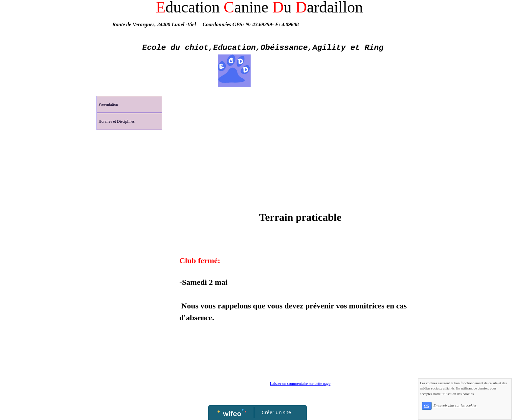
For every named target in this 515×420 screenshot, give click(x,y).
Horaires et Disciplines (117, 121)
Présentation (108, 104)
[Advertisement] (129, 264)
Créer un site (276, 412)
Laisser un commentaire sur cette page (300, 384)
